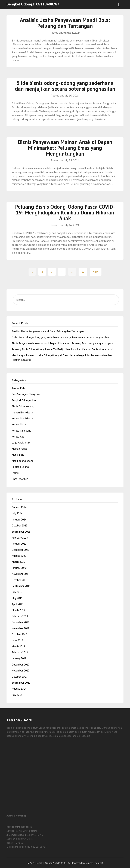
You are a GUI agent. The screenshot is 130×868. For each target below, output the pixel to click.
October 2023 (20, 525)
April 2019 (18, 604)
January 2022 (19, 544)
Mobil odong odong (23, 461)
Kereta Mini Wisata (22, 418)
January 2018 (19, 658)
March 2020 (18, 562)
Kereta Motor (19, 424)
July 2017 (17, 695)
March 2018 (18, 646)
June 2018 (17, 640)
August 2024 (19, 507)
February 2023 (20, 538)
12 (83, 272)
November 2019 (21, 574)
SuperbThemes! (94, 863)
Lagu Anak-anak (21, 443)
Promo (15, 473)
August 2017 (19, 689)
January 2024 (19, 520)
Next (96, 272)
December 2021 (21, 550)
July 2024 (17, 513)
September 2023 (21, 532)
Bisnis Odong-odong (23, 406)
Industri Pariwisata (22, 412)
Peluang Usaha (20, 467)
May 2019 (17, 598)
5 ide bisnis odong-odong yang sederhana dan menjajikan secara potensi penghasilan (65, 86)
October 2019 (20, 580)
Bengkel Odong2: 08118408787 (33, 4)
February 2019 (20, 616)
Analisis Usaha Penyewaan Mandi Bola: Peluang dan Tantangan (65, 23)
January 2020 (19, 568)
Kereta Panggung (21, 431)
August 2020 (19, 556)
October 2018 (20, 634)
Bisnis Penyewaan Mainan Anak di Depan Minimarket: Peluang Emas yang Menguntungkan (65, 148)
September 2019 (21, 586)
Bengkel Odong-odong (24, 400)
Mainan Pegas (20, 449)
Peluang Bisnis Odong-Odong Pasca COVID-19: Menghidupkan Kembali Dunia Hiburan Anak (65, 212)
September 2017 (21, 683)
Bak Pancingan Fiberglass (26, 394)
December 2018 (21, 622)
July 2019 (17, 592)
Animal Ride (18, 388)
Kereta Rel (18, 437)
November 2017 (21, 671)
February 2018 (20, 652)
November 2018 (21, 628)
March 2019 (18, 610)
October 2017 (20, 677)
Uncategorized (20, 479)
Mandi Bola (18, 455)
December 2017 (21, 665)
